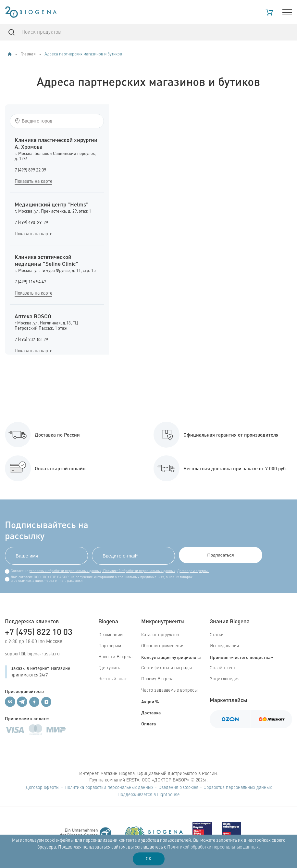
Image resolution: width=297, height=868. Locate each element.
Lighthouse (168, 795)
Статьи (217, 635)
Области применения (163, 646)
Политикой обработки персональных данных (139, 571)
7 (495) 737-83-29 (31, 340)
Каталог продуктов (160, 635)
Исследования (224, 646)
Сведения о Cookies (178, 788)
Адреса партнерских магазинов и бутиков (83, 54)
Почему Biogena (157, 679)
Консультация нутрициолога (171, 657)
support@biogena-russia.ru (32, 654)
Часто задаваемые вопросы (169, 690)
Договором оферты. (193, 571)
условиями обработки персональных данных (65, 571)
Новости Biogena (115, 657)
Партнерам (110, 646)
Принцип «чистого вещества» (241, 657)
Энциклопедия (225, 679)
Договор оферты (43, 788)
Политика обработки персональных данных (109, 788)
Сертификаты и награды (167, 668)
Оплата (148, 723)
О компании (111, 635)
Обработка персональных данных (238, 788)
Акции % (150, 701)
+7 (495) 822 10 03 (39, 632)
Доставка (151, 712)
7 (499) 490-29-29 (31, 223)
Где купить (109, 668)
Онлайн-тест (223, 668)
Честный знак (113, 679)
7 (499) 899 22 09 (30, 170)
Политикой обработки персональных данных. (214, 847)
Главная (28, 54)
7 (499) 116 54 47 (30, 282)
